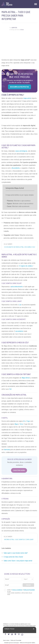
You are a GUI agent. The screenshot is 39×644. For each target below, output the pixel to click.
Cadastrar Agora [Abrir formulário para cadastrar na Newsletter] (19, 470)
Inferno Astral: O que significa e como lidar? (19, 539)
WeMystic (14, 28)
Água (16, 424)
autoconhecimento (17, 287)
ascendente (19, 331)
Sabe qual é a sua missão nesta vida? (16, 553)
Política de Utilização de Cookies (27, 643)
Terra (21, 424)
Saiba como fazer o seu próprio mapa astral (18, 561)
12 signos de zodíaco (26, 266)
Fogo (28, 421)
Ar (24, 421)
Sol (10, 389)
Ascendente (16, 168)
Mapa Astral (26, 378)
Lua (20, 305)
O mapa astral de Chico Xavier (13, 557)
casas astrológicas (21, 151)
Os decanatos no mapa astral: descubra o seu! (20, 247)
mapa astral (27, 98)
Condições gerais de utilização (11, 643)
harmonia (7, 450)
